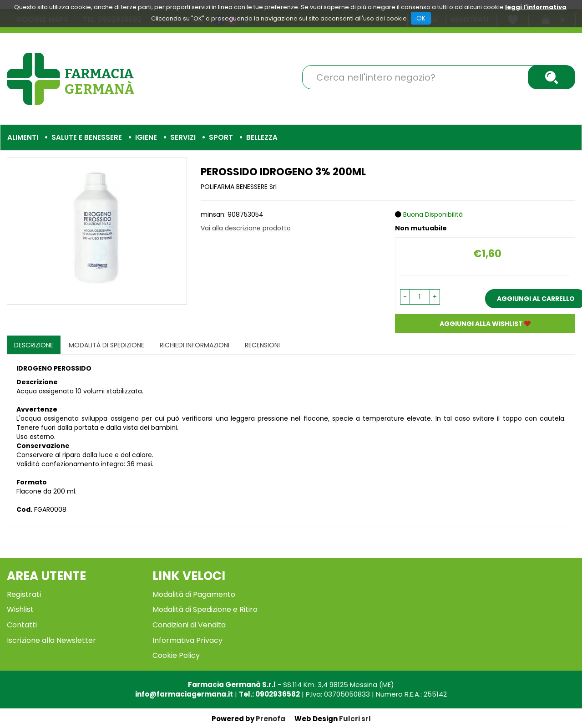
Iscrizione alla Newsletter (51, 640)
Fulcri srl (355, 719)
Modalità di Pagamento (194, 594)
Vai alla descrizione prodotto (246, 228)
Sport (221, 137)
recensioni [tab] (262, 345)
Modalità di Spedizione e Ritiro (205, 609)
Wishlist (20, 609)
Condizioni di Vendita (189, 625)
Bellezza (262, 137)
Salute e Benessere (87, 137)
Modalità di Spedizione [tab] (106, 345)
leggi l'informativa (536, 7)
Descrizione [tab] (34, 345)
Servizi (183, 137)
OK (421, 18)
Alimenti (23, 137)
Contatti (22, 625)
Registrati (24, 594)
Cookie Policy (176, 655)
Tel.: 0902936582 (269, 694)
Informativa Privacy (187, 640)
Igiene (146, 137)
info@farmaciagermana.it (184, 694)
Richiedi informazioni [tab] (195, 345)
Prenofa (271, 719)
